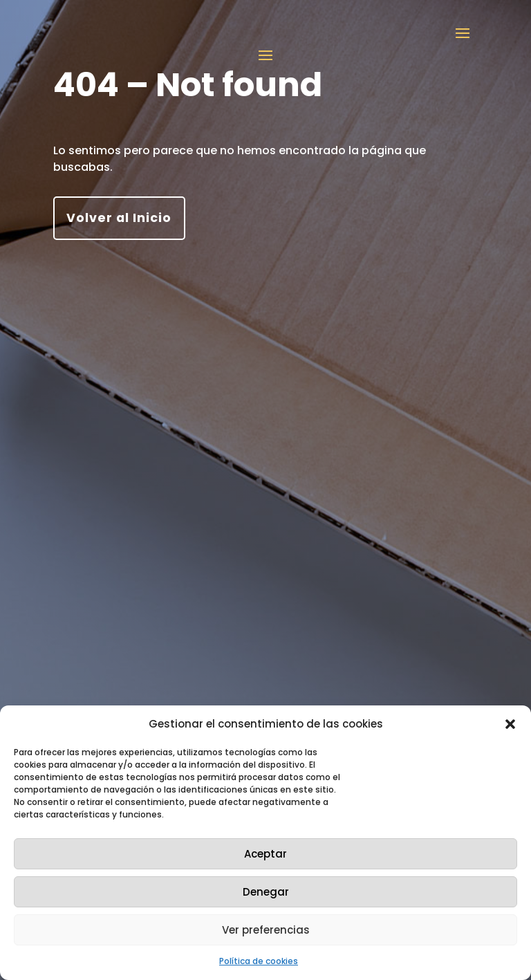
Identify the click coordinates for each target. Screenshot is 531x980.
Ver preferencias (266, 930)
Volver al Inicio (119, 218)
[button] (510, 724)
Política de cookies (259, 961)
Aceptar (265, 854)
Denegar (266, 892)
